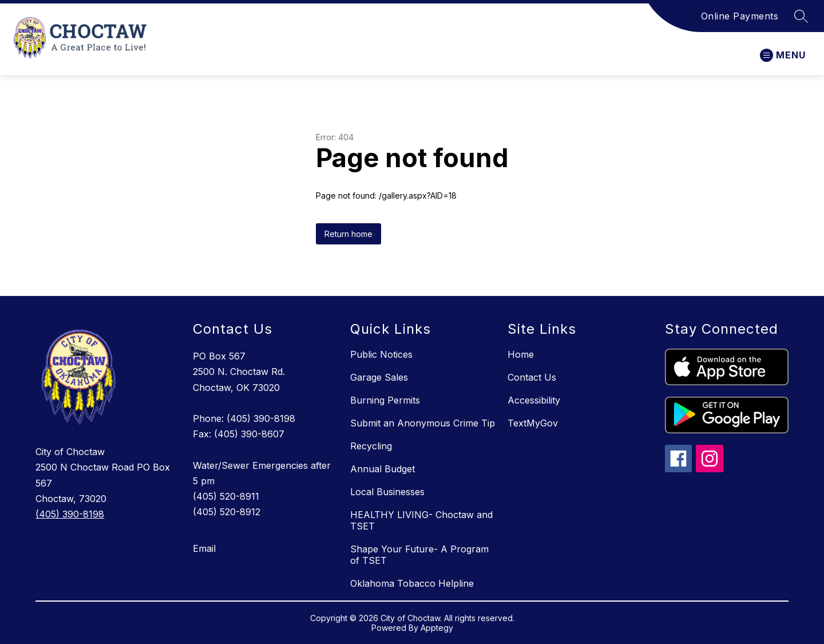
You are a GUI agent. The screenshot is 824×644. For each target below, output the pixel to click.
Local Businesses (387, 492)
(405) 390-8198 (70, 514)
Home (521, 354)
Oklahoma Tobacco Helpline (412, 583)
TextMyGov (533, 423)
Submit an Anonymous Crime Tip (423, 423)
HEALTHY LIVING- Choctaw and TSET (421, 520)
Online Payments (740, 16)
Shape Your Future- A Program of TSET (419, 555)
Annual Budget (383, 469)
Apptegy (437, 628)
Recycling (371, 446)
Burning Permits (385, 400)
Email (204, 548)
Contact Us (532, 377)
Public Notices (381, 354)
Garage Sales (379, 377)
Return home (348, 234)
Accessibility (534, 400)
